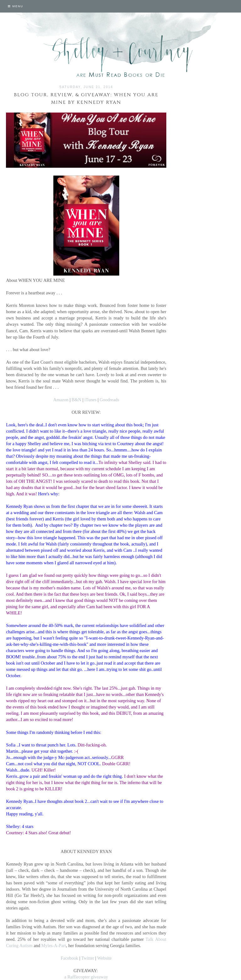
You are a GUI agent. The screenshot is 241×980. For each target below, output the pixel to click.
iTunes (90, 400)
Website (104, 958)
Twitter (88, 958)
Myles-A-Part (54, 946)
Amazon (61, 400)
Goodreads (110, 400)
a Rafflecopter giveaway (86, 977)
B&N (76, 400)
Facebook (70, 958)
